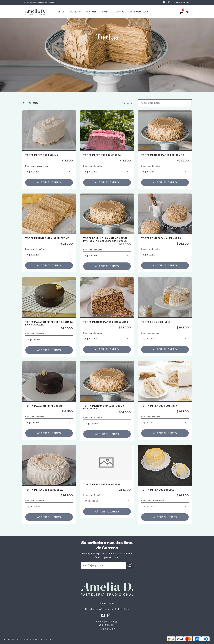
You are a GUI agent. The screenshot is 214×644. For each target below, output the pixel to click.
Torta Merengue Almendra (159, 406)
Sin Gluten (91, 12)
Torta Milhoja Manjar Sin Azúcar (106, 322)
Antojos (120, 12)
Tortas (60, 12)
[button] (165, 103)
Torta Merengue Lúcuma (42, 155)
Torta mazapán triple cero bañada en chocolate (49, 323)
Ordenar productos (151, 103)
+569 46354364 (50, 3)
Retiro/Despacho (139, 12)
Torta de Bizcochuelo (156, 322)
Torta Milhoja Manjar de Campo (163, 155)
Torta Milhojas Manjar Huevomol (48, 238)
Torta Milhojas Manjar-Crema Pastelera (104, 407)
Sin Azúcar (76, 12)
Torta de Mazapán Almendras (161, 238)
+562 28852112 (107, 629)
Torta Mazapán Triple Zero (44, 406)
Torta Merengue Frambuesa (102, 155)
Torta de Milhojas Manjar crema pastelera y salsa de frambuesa (105, 240)
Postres (105, 12)
